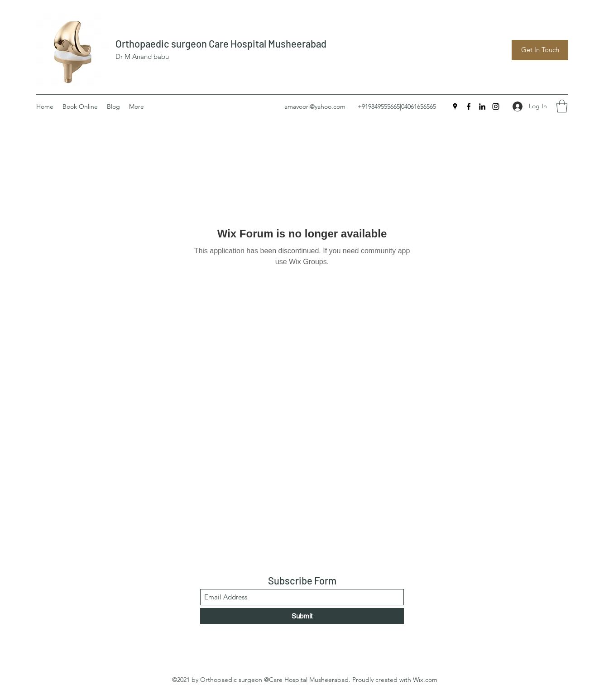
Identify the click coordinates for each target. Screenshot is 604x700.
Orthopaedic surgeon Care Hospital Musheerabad (221, 43)
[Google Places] (455, 106)
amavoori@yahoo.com (315, 106)
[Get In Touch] (540, 50)
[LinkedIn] (482, 106)
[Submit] (302, 616)
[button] (562, 106)
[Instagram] (496, 106)
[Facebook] (469, 106)
